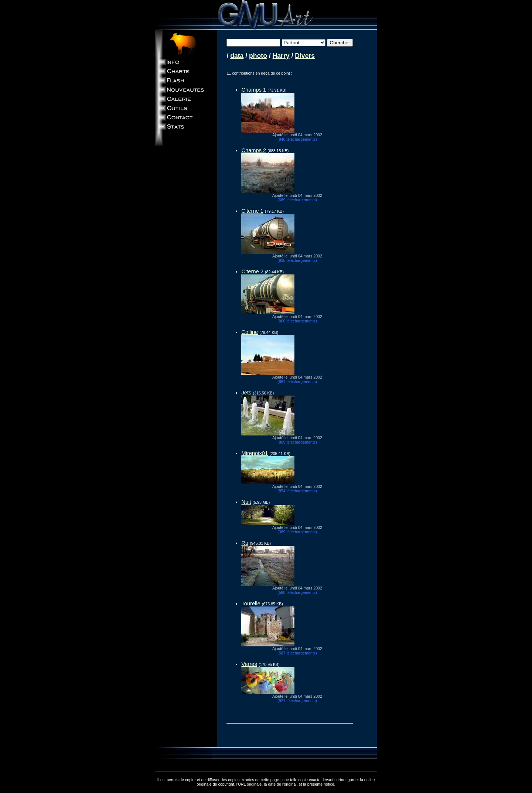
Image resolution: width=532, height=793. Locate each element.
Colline (250, 332)
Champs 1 (254, 90)
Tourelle (251, 604)
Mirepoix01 (255, 453)
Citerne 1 (252, 211)
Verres (249, 664)
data (237, 56)
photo (258, 56)
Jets (246, 393)
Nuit (246, 502)
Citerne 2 (252, 271)
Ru (245, 543)
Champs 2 (254, 150)
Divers (305, 56)
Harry (281, 56)
